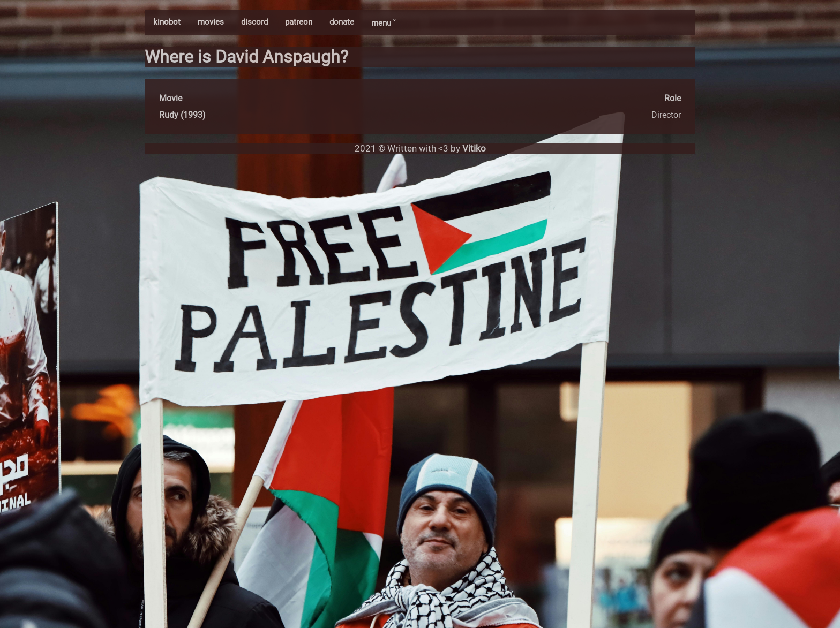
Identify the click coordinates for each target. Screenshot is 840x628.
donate (342, 22)
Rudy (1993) (182, 115)
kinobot (167, 22)
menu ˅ (383, 23)
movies (211, 22)
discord (254, 22)
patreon (299, 22)
